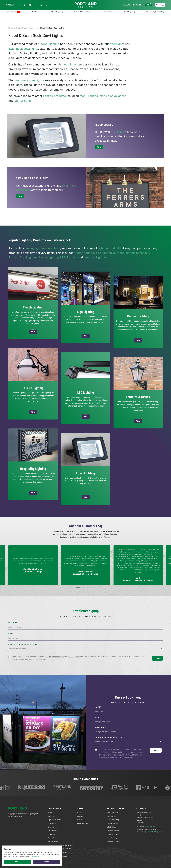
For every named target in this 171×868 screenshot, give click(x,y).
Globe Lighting (57, 12)
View (99, 147)
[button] (78, 588)
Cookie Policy (53, 838)
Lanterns (36, 12)
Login (127, 5)
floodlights (117, 44)
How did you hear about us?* (23, 644)
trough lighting (84, 253)
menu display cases (113, 96)
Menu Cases (107, 12)
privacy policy (74, 657)
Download (156, 750)
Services (51, 827)
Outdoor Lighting (113, 820)
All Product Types (113, 842)
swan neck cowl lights (23, 49)
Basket (80, 820)
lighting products (54, 96)
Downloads (52, 823)
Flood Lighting (129, 12)
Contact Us (52, 834)
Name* (98, 707)
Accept (18, 862)
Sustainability (53, 831)
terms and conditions (55, 657)
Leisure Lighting (113, 823)
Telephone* (101, 727)
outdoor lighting (49, 44)
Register (137, 5)
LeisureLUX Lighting (82, 12)
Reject (46, 862)
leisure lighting (49, 257)
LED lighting (68, 257)
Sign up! (157, 658)
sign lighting (104, 253)
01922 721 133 (12, 5)
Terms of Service (35, 659)
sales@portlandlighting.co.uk (152, 832)
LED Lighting (112, 827)
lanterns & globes (96, 257)
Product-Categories (24, 28)
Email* (12, 633)
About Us (51, 816)
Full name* (14, 622)
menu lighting (89, 96)
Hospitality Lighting (114, 834)
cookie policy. (35, 857)
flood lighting (29, 257)
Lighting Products (54, 820)
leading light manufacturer (42, 248)
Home (11, 28)
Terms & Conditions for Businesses (60, 845)
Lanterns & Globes (114, 831)
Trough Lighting (113, 812)
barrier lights (23, 101)
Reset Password (83, 823)
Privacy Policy (18, 659)
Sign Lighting (13, 12)
